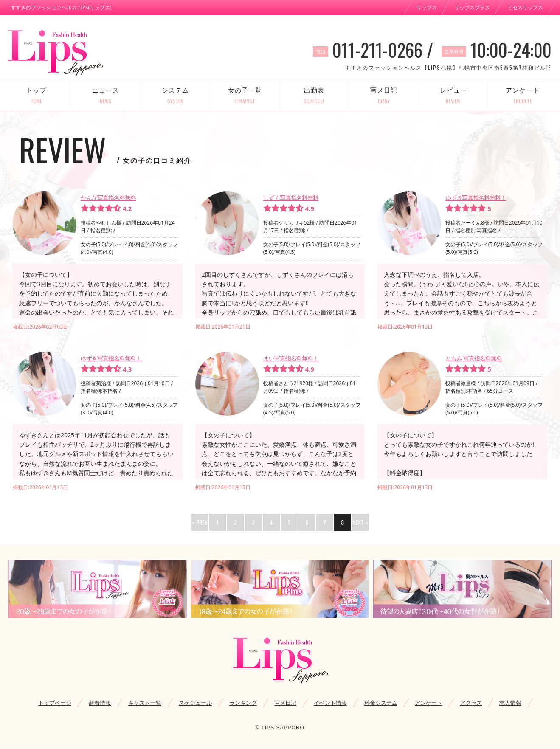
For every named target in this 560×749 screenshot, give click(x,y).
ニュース (106, 95)
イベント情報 (330, 703)
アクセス (471, 703)
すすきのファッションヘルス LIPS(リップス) (61, 7)
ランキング (243, 703)
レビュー (453, 95)
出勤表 (315, 95)
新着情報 (100, 703)
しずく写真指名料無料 (291, 198)
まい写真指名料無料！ (291, 358)
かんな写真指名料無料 (108, 198)
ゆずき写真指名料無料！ (476, 198)
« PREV (200, 522)
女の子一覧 (245, 95)
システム (175, 95)
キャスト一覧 (145, 703)
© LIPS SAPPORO (280, 728)
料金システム (381, 703)
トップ (37, 95)
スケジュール (195, 703)
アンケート (523, 95)
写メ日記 (384, 95)
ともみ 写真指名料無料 (474, 358)
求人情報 (510, 703)
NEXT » (360, 522)
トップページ (55, 703)
